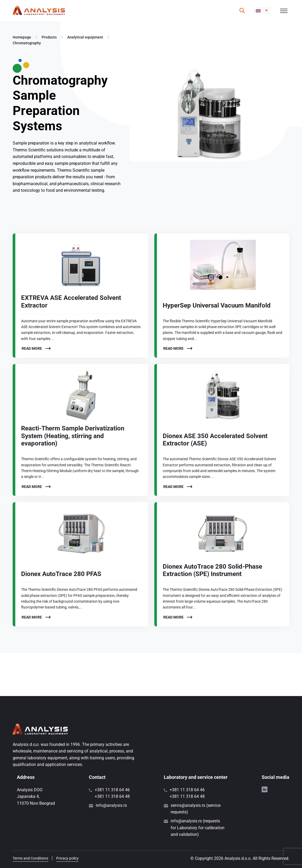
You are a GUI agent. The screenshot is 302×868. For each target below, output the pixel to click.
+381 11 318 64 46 (112, 790)
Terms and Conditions (30, 858)
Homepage (22, 37)
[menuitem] (262, 11)
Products (49, 37)
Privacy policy (67, 858)
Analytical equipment (85, 37)
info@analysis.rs (111, 805)
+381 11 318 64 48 (112, 796)
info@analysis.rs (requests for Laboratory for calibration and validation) (198, 828)
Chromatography (27, 43)
